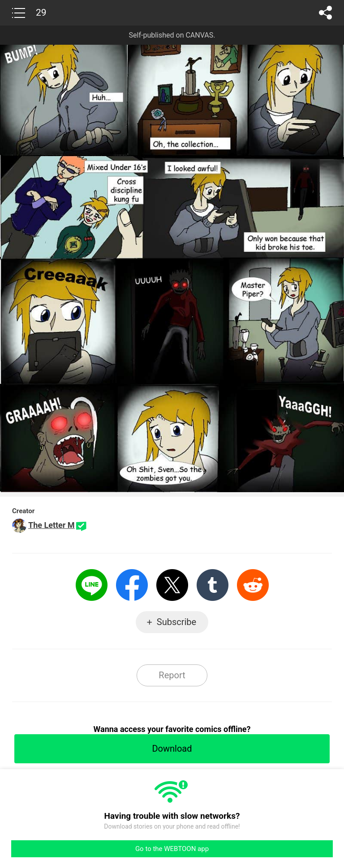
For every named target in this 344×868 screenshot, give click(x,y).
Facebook (132, 585)
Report (172, 675)
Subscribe (176, 622)
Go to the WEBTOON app (172, 849)
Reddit (253, 585)
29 (41, 13)
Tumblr (213, 585)
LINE (92, 585)
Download (172, 749)
